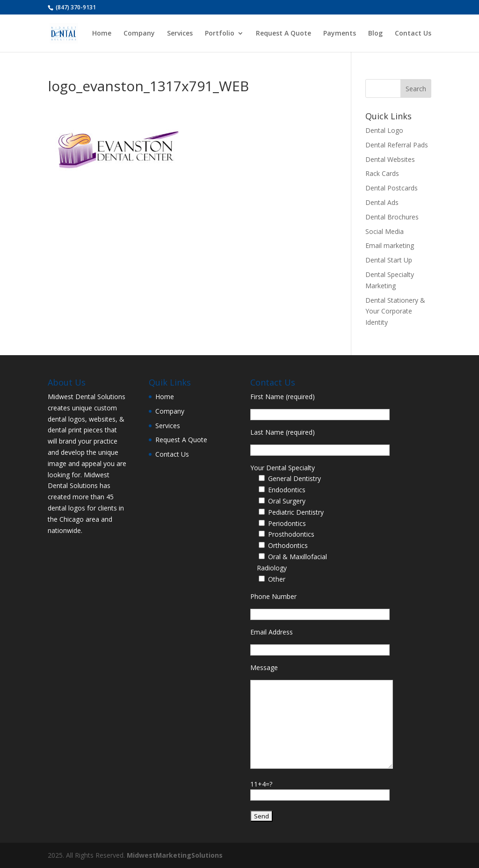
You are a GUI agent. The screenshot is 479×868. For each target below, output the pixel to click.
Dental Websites (390, 159)
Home (102, 34)
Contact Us (413, 34)
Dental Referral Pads (397, 145)
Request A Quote (283, 34)
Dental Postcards (392, 188)
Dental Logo (384, 130)
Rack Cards (382, 173)
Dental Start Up (389, 260)
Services (180, 34)
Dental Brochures (392, 217)
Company (139, 34)
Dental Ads (382, 202)
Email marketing (390, 245)
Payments (340, 34)
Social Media (385, 231)
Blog (375, 34)
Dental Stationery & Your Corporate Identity (395, 311)
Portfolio (220, 34)
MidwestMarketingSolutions (175, 855)
